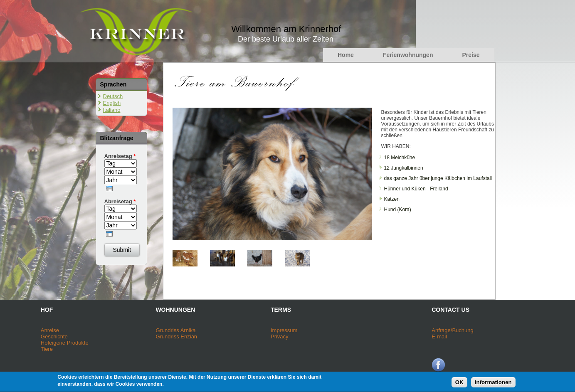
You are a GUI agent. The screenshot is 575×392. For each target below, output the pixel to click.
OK (459, 384)
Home (346, 55)
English (112, 103)
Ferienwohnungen (408, 55)
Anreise (50, 330)
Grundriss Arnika (175, 330)
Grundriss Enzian (176, 337)
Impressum (284, 330)
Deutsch (113, 96)
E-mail (439, 337)
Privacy (280, 337)
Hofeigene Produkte (65, 343)
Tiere (47, 349)
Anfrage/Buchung (452, 330)
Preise (471, 55)
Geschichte (54, 337)
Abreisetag (120, 201)
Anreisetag (120, 156)
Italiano (112, 110)
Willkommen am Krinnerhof (286, 29)
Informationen (493, 384)
